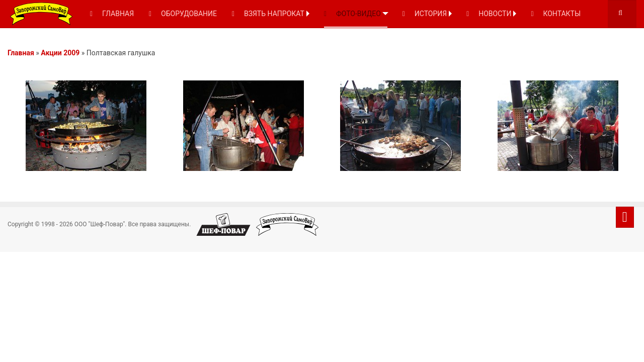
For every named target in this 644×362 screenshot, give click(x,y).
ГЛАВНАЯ (112, 14)
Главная (21, 53)
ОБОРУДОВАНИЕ (183, 14)
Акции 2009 (60, 53)
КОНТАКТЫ (556, 14)
